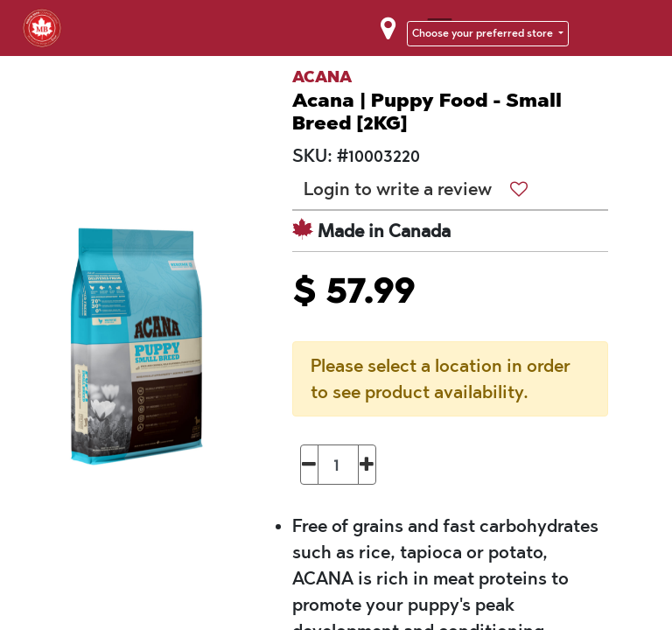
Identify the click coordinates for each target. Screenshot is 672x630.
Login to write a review (398, 189)
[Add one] (367, 465)
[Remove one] (309, 465)
